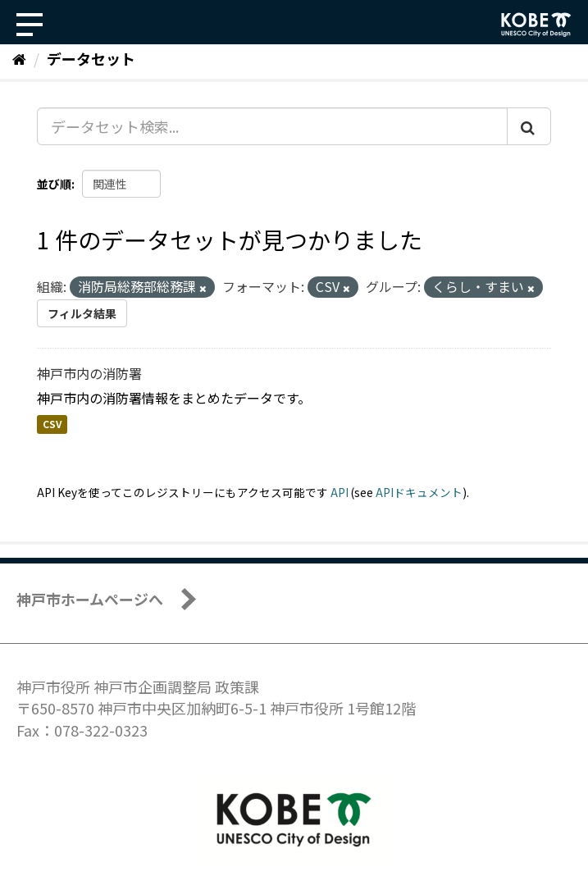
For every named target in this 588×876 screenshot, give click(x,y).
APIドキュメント (419, 492)
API (340, 492)
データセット (91, 58)
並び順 (54, 184)
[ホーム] (19, 58)
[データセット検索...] (272, 126)
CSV (52, 424)
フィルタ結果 (82, 313)
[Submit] (529, 126)
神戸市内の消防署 (89, 373)
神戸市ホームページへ (90, 599)
